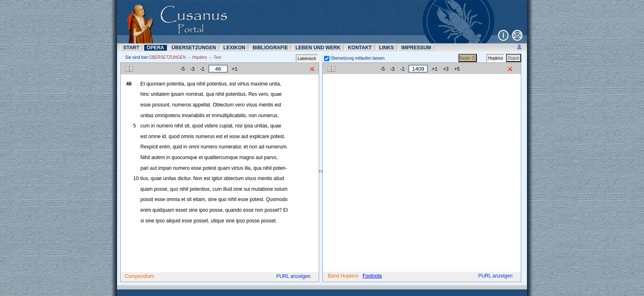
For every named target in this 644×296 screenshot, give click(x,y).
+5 (457, 69)
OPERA (155, 48)
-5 (183, 69)
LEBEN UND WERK (318, 48)
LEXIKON (234, 48)
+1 (235, 69)
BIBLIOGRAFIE (270, 48)
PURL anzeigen (293, 276)
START (131, 48)
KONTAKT (360, 48)
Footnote (372, 276)
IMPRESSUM (416, 48)
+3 (446, 69)
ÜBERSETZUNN (194, 48)
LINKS (386, 48)
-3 (192, 69)
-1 (202, 69)
